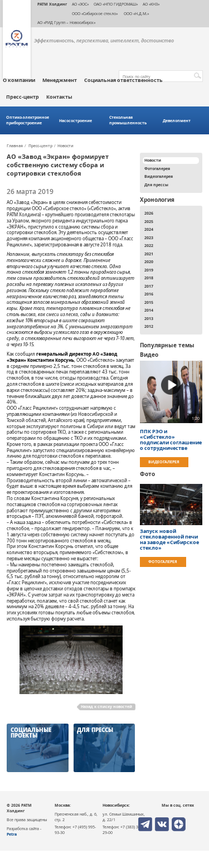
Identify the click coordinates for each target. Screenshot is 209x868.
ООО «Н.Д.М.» (136, 13)
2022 (149, 245)
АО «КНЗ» (151, 4)
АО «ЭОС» (80, 4)
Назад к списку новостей (106, 706)
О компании (19, 80)
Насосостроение (76, 121)
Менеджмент (60, 80)
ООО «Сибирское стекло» (95, 13)
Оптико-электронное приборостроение (28, 120)
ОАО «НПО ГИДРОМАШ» (116, 4)
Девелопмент (177, 121)
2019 (149, 270)
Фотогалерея (157, 168)
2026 (149, 213)
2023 (149, 237)
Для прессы (156, 185)
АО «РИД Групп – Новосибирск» (66, 22)
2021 (149, 254)
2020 (149, 261)
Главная (15, 146)
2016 (149, 294)
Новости (65, 146)
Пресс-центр (23, 97)
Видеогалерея (159, 176)
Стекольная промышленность (128, 120)
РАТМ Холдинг (52, 4)
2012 (149, 326)
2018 (149, 278)
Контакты (59, 97)
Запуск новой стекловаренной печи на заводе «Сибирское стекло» (169, 540)
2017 (149, 286)
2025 (149, 221)
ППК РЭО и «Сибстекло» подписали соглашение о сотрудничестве (171, 440)
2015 (149, 302)
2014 (149, 310)
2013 (149, 318)
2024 (149, 229)
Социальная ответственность (123, 80)
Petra (12, 834)
